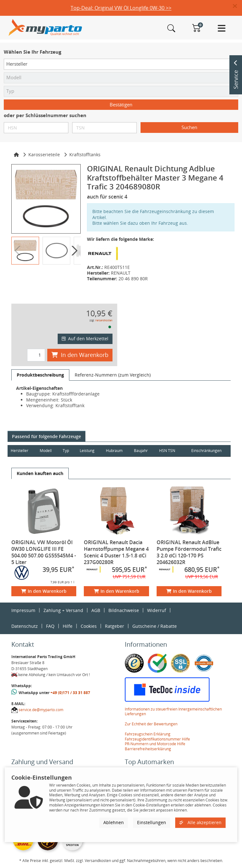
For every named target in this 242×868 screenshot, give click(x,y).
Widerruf (157, 610)
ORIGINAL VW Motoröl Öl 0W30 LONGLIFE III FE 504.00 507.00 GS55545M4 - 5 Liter (44, 552)
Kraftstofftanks (85, 155)
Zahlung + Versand (63, 610)
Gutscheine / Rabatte (155, 626)
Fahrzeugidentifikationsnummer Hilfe (157, 739)
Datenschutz (25, 626)
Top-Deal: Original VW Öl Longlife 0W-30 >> (121, 8)
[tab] (40, 375)
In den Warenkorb (80, 355)
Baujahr (143, 451)
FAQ (50, 626)
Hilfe (68, 626)
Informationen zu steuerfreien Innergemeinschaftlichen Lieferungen (173, 712)
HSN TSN (169, 451)
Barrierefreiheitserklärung (148, 749)
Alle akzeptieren (200, 822)
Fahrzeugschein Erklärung (148, 734)
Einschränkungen (206, 451)
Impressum (23, 610)
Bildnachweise (124, 610)
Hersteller (20, 451)
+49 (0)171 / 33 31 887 (70, 693)
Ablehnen (114, 822)
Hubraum (115, 451)
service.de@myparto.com (41, 710)
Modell (46, 451)
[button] (237, 6)
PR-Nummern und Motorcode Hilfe (155, 744)
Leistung (88, 451)
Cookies (89, 626)
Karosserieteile (44, 155)
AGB (96, 610)
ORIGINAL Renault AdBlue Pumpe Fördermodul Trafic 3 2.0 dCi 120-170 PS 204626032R (189, 552)
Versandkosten (104, 320)
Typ (67, 451)
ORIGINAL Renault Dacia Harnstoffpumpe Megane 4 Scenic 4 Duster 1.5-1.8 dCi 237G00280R (116, 552)
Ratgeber (115, 626)
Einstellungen (152, 822)
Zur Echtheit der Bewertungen (151, 724)
